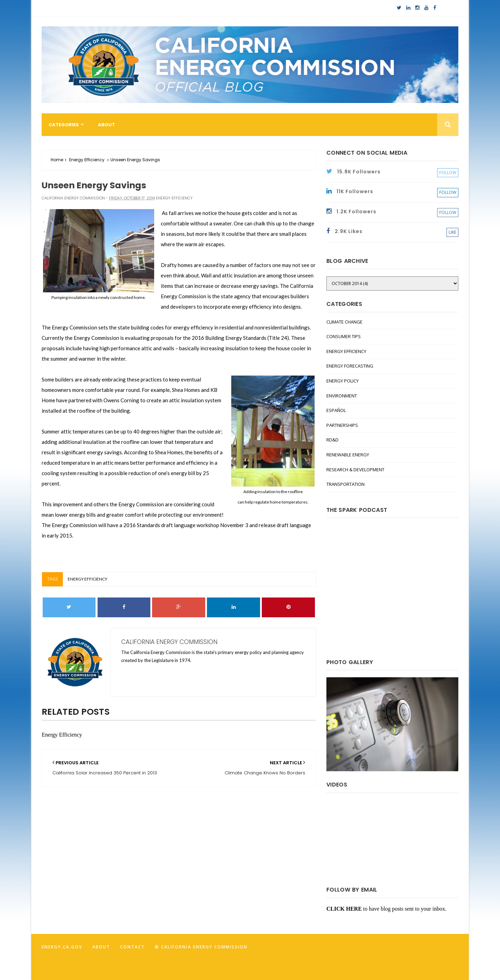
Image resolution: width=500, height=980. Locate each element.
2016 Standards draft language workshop (171, 525)
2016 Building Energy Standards (229, 338)
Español (336, 410)
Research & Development (355, 470)
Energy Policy (343, 381)
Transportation (345, 484)
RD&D (332, 440)
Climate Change (344, 322)
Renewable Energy (348, 455)
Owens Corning (121, 400)
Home (57, 160)
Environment (342, 396)
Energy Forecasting (350, 366)
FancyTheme (331, 975)
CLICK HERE (344, 909)
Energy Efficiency (87, 160)
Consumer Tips (344, 336)
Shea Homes (186, 390)
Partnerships (342, 425)
